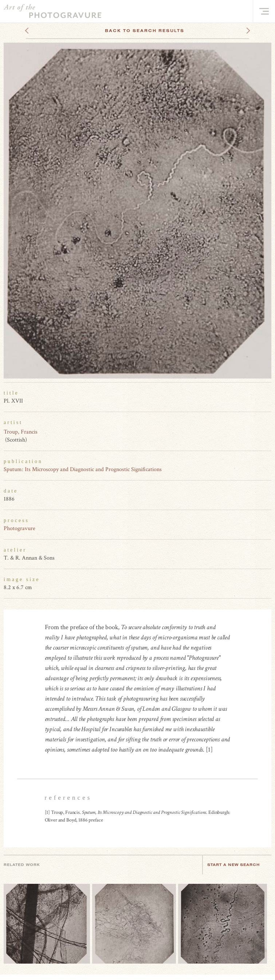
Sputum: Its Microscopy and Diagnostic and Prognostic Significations (83, 469)
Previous (41, 31)
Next (241, 31)
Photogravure (19, 528)
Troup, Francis (21, 432)
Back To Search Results (145, 31)
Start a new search (237, 865)
